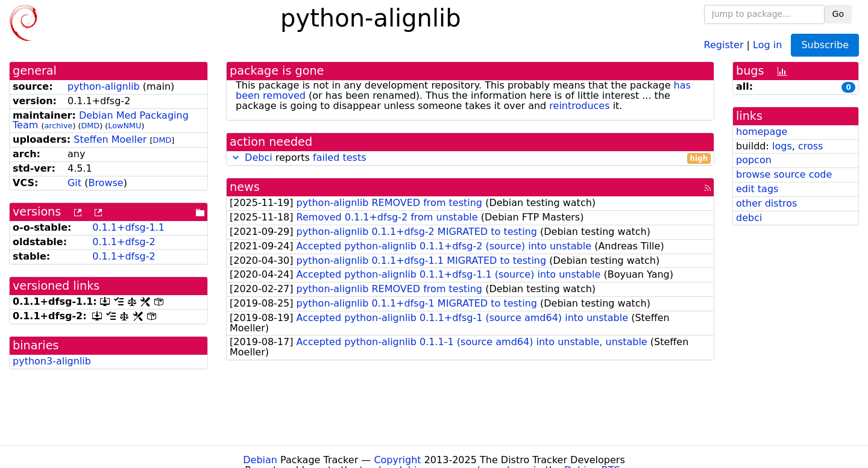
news (245, 187)
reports (470, 158)
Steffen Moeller (110, 139)
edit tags (757, 189)
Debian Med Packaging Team (101, 120)
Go (838, 14)
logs (782, 146)
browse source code (784, 174)
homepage (762, 132)
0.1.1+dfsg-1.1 (128, 227)
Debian (260, 460)
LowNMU (124, 126)
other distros (766, 203)
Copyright (397, 460)
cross (810, 146)
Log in (767, 44)
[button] (236, 158)
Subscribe (825, 45)
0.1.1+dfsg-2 (124, 242)
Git (74, 183)
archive (58, 126)
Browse (105, 183)
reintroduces (579, 106)
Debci (259, 158)
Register (724, 44)
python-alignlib (104, 86)
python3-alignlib (52, 361)
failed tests (339, 158)
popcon (754, 160)
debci (749, 218)
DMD (90, 126)
